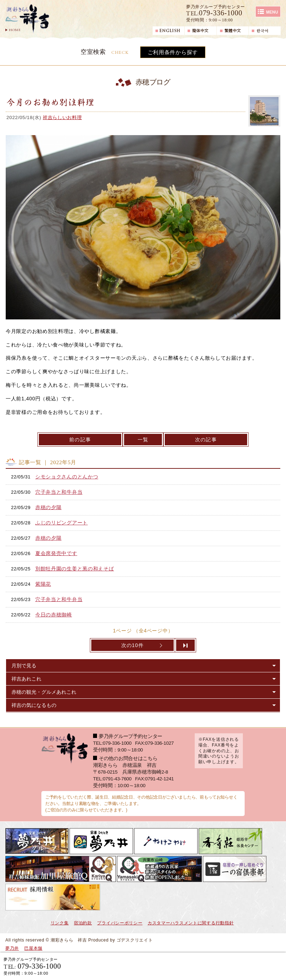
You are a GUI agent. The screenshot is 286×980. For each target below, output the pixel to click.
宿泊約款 (83, 923)
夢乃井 (12, 948)
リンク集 (60, 923)
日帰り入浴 (256, 966)
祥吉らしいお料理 (62, 117)
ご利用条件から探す (173, 52)
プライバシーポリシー (120, 923)
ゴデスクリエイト (135, 940)
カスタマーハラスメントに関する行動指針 (191, 923)
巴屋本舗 (33, 948)
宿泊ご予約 (199, 966)
